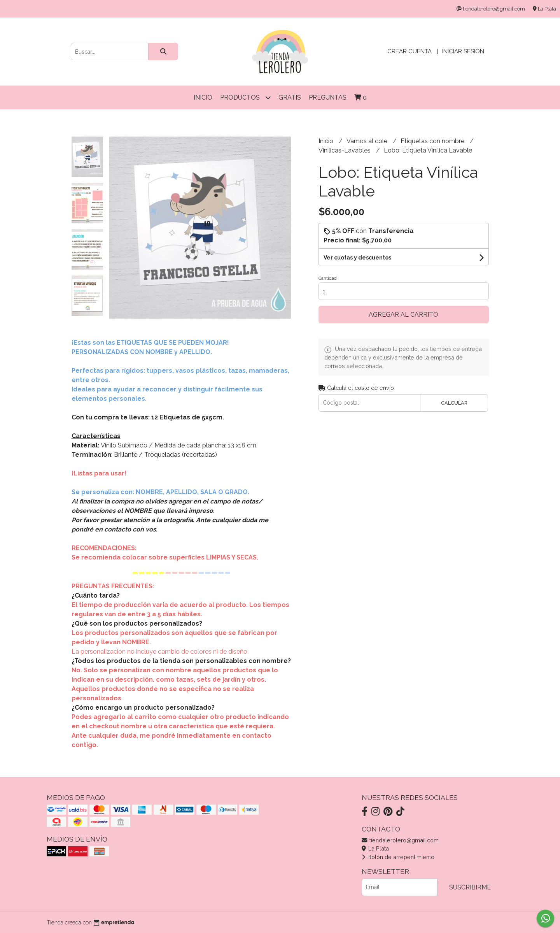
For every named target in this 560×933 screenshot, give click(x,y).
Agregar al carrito (403, 315)
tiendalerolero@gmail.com (400, 840)
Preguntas (328, 97)
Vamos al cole (368, 141)
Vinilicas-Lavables (345, 150)
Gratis (290, 97)
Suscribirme (470, 887)
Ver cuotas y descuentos (357, 258)
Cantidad (328, 278)
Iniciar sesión (463, 51)
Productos (245, 97)
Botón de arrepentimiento (398, 857)
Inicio (203, 97)
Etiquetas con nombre (433, 141)
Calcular (454, 403)
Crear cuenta (409, 51)
